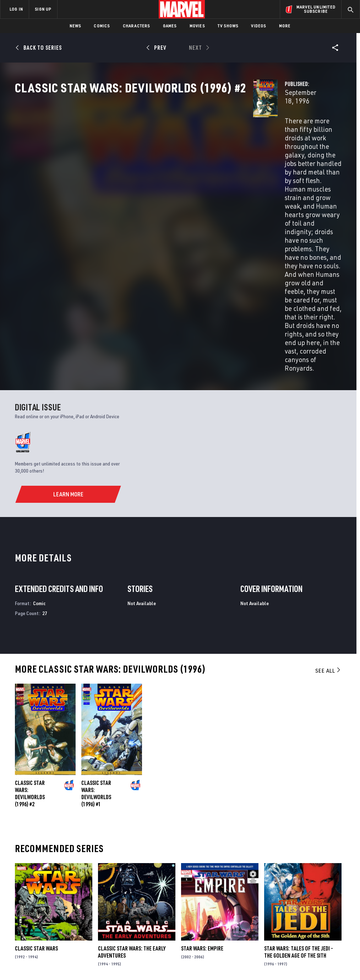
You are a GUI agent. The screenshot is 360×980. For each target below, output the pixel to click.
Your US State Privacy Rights (110, 958)
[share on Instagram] (318, 893)
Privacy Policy (63, 958)
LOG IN (16, 9)
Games (170, 26)
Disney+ (127, 886)
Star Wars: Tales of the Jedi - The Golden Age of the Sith (299, 807)
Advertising (132, 876)
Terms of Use (31, 958)
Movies (197, 26)
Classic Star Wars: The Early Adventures (132, 807)
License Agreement (276, 958)
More (285, 26)
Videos (258, 26)
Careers (68, 896)
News (75, 26)
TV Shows (228, 26)
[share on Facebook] (283, 894)
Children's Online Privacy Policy (220, 958)
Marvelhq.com (135, 896)
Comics (102, 26)
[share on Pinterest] (318, 909)
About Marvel (75, 876)
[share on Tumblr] (336, 893)
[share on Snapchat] (300, 909)
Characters (137, 26)
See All (328, 526)
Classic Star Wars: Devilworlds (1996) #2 (30, 648)
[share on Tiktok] (283, 924)
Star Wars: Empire (202, 803)
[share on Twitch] (336, 909)
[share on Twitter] (300, 893)
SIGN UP (43, 9)
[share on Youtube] (283, 909)
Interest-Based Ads (320, 958)
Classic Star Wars (36, 803)
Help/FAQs (70, 886)
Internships (72, 906)
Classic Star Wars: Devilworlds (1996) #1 (96, 648)
